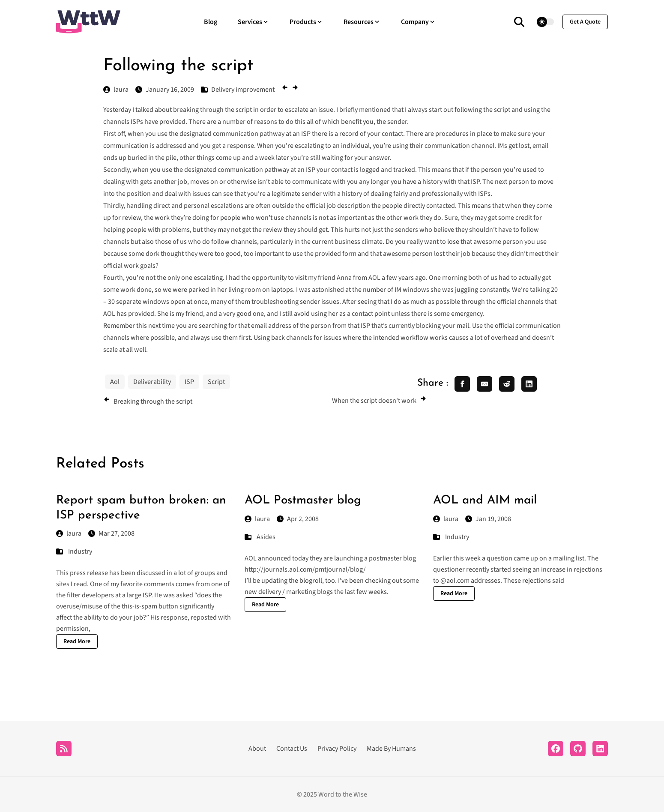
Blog (211, 22)
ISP (189, 382)
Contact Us (292, 749)
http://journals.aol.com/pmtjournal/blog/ (305, 569)
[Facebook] (556, 749)
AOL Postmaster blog (303, 500)
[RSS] (64, 749)
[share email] (485, 384)
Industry (80, 551)
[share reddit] (507, 384)
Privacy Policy (337, 749)
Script (216, 382)
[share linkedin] (529, 384)
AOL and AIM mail (485, 500)
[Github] (578, 749)
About (257, 749)
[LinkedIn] (600, 749)
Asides (266, 537)
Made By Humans (391, 749)
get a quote (585, 22)
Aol (115, 382)
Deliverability (152, 382)
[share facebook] (462, 384)
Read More (77, 641)
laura (69, 533)
